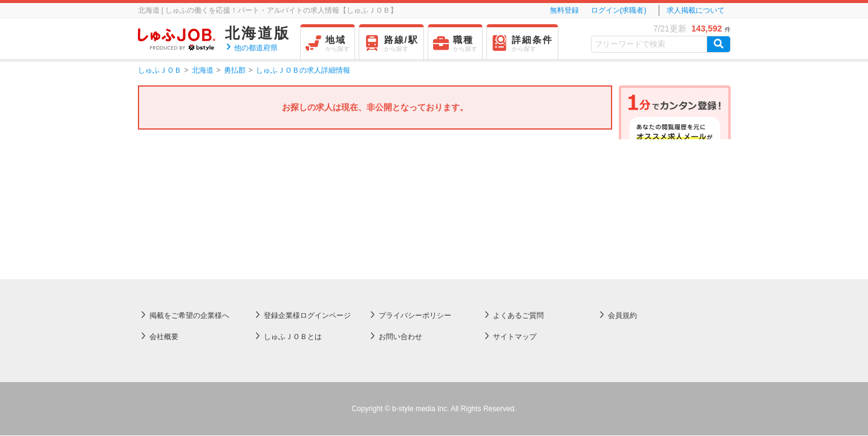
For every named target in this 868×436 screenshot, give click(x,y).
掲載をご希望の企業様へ (189, 195)
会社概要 (164, 216)
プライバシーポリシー (415, 195)
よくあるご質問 (518, 195)
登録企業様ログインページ (307, 195)
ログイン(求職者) (619, 10)
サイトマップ (515, 216)
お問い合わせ (400, 216)
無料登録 (564, 10)
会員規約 (622, 195)
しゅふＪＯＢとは (293, 216)
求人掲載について (696, 10)
